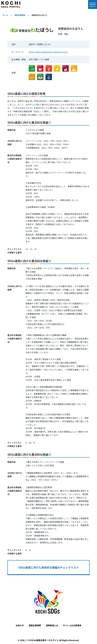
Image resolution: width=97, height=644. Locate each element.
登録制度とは (52, 625)
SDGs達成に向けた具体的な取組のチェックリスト (48, 567)
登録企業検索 (20, 15)
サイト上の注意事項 (72, 625)
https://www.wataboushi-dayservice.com (48, 52)
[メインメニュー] (93, 4)
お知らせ (20, 625)
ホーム (5, 15)
